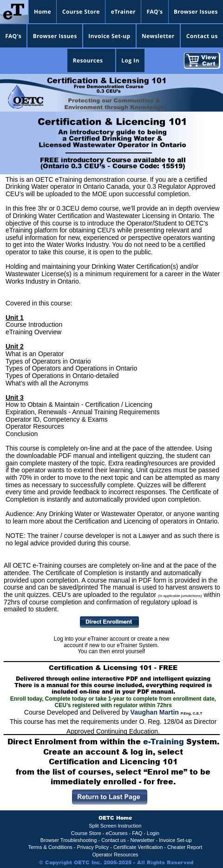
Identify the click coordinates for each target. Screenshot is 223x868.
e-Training (164, 741)
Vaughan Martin (155, 712)
